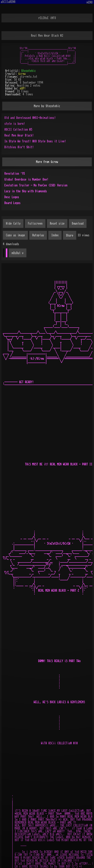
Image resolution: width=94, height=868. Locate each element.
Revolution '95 (15, 174)
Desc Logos (12, 197)
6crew (22, 74)
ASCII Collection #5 (18, 130)
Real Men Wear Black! (19, 135)
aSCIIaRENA (8, 2)
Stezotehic (29, 71)
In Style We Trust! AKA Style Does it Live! (35, 141)
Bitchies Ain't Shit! (19, 147)
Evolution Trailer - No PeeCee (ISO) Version (36, 185)
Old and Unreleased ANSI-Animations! (30, 118)
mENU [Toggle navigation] (90, 2)
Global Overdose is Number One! (26, 179)
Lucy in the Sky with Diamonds (26, 191)
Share (70, 235)
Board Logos (12, 203)
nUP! (23, 88)
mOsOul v (18, 253)
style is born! (15, 124)
